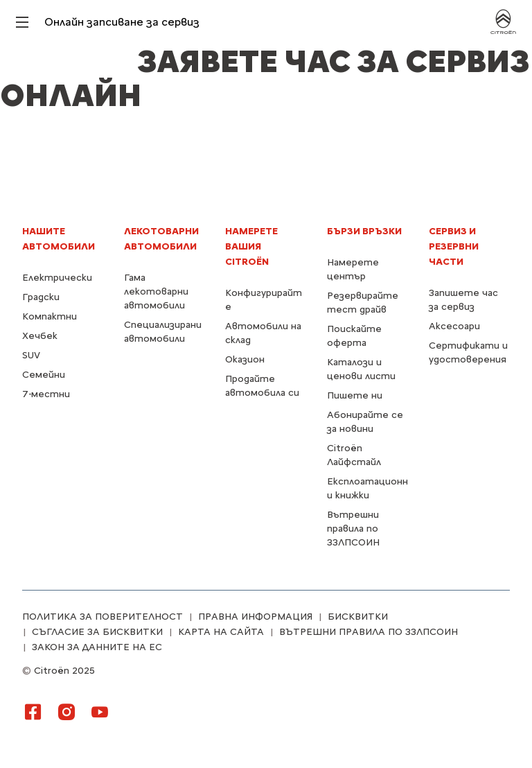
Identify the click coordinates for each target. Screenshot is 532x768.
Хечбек (40, 336)
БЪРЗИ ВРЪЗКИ (364, 231)
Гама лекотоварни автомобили (156, 291)
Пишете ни (355, 395)
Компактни (50, 316)
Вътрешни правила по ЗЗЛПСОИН (353, 529)
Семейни (44, 375)
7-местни (46, 394)
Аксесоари (454, 326)
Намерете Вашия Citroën (251, 246)
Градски (41, 297)
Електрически (57, 278)
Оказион (245, 359)
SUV (31, 355)
